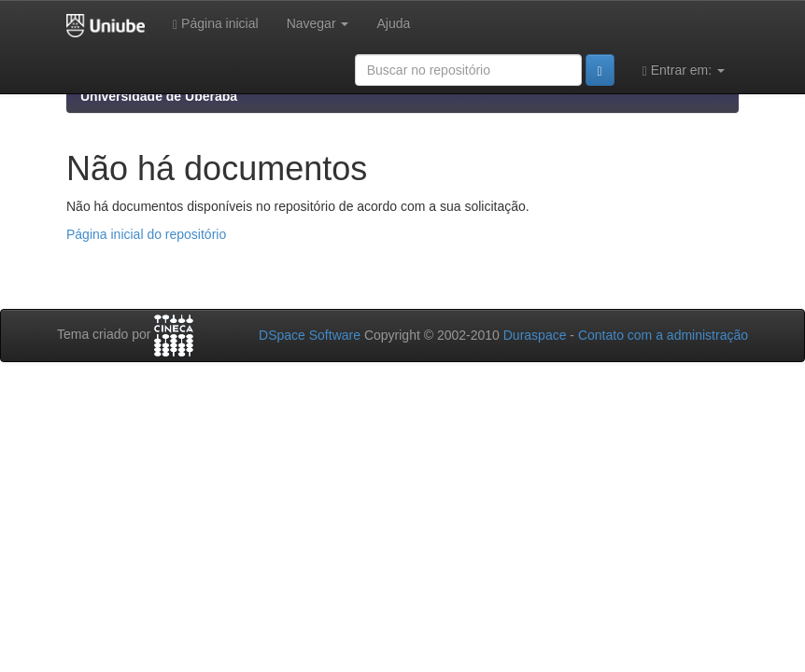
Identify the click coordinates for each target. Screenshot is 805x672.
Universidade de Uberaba (159, 96)
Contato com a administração (663, 335)
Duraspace (535, 335)
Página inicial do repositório (146, 234)
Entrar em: (684, 70)
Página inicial (216, 24)
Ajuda (393, 23)
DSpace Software (310, 335)
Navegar (318, 23)
